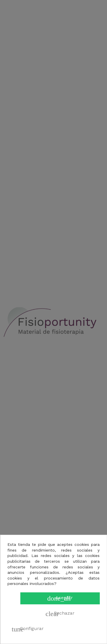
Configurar (28, 629)
